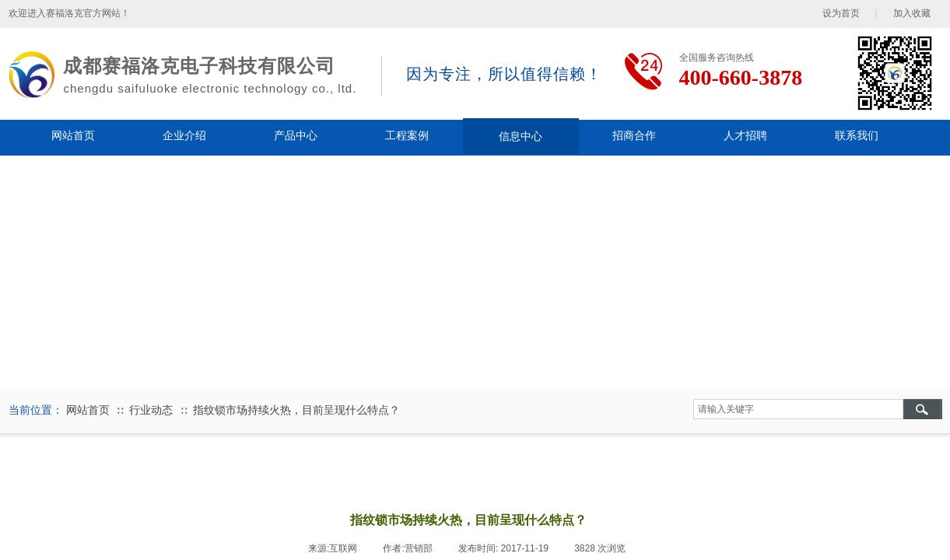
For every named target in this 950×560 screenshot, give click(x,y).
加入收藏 (912, 13)
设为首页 (841, 13)
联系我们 (857, 136)
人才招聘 (745, 136)
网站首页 (73, 136)
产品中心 (296, 136)
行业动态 (151, 410)
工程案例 (407, 136)
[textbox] (798, 409)
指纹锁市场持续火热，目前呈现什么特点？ (296, 410)
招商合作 (634, 136)
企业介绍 (184, 136)
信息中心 (521, 136)
